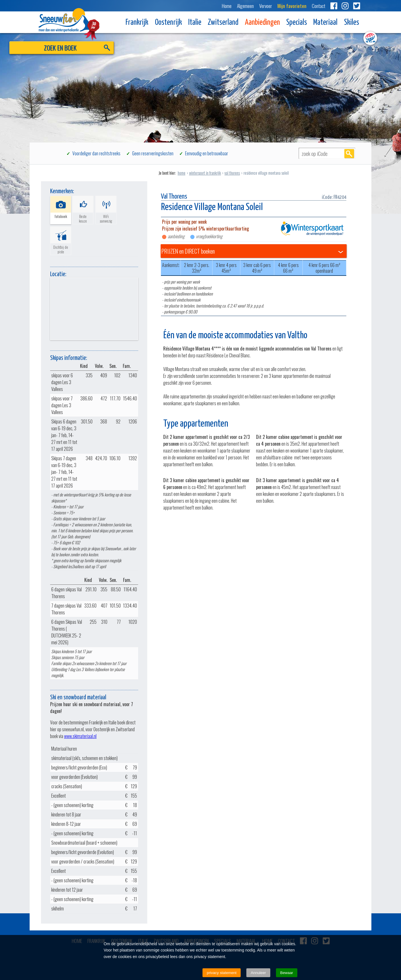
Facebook (334, 6)
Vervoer (266, 6)
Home (227, 6)
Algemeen (245, 6)
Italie (195, 23)
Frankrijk (137, 23)
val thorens (232, 173)
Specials (297, 23)
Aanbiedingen (262, 23)
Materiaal (325, 23)
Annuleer (258, 973)
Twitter (357, 6)
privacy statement (222, 973)
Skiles (352, 23)
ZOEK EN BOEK (76, 49)
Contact (319, 6)
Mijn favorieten (292, 6)
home (182, 173)
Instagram (345, 6)
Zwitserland (223, 23)
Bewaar (287, 973)
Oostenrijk (168, 23)
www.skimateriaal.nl (80, 736)
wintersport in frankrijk (205, 173)
